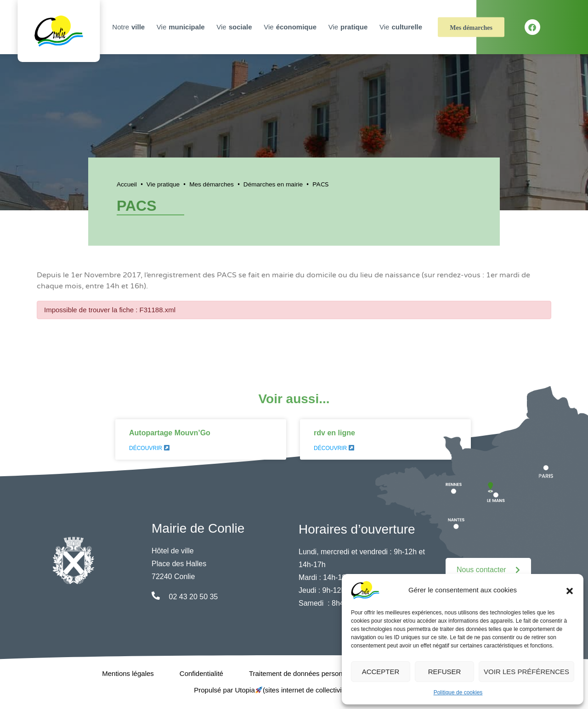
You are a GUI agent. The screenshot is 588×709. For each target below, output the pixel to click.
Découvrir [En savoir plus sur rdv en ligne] (334, 448)
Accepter (381, 672)
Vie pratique (163, 184)
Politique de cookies (458, 692)
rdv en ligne (334, 433)
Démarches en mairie (273, 184)
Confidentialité (201, 673)
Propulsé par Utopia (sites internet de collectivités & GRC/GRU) (294, 690)
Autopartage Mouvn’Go (170, 433)
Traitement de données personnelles (305, 673)
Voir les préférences (526, 672)
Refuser (445, 672)
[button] (570, 590)
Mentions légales (128, 673)
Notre (130, 27)
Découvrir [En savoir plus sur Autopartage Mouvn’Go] (149, 448)
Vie (182, 27)
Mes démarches (471, 28)
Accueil (127, 184)
